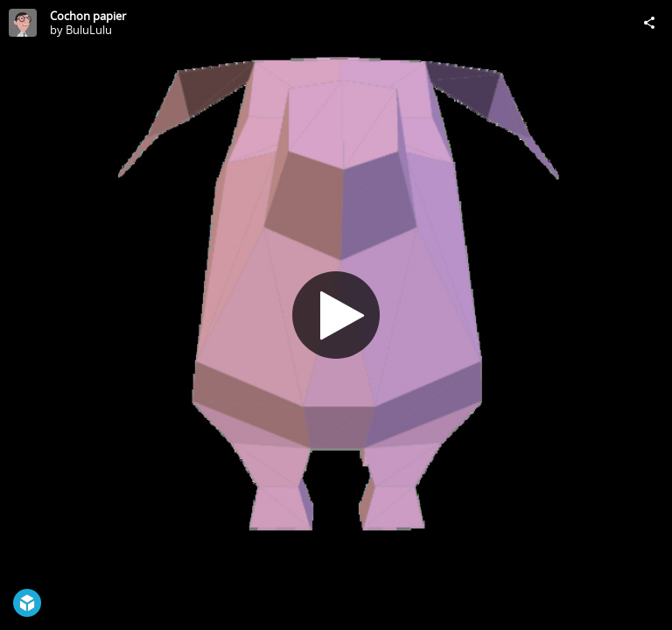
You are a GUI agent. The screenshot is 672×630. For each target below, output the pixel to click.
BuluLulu (89, 30)
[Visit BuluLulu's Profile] (23, 23)
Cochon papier (88, 16)
